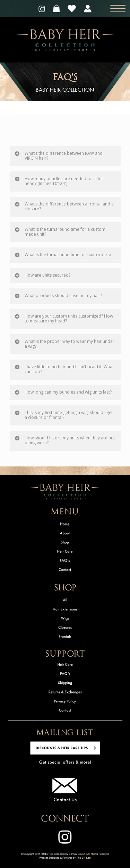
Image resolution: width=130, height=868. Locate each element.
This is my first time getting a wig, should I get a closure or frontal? (63, 415)
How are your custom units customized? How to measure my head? (64, 318)
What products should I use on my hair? (58, 296)
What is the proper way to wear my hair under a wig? (64, 344)
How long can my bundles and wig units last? (63, 392)
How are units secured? (42, 275)
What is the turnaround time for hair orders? (63, 255)
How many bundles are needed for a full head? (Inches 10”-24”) (59, 181)
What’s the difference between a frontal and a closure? (64, 206)
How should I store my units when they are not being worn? (65, 440)
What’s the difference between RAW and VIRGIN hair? (58, 156)
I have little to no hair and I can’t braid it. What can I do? (64, 369)
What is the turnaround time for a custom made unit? (60, 232)
